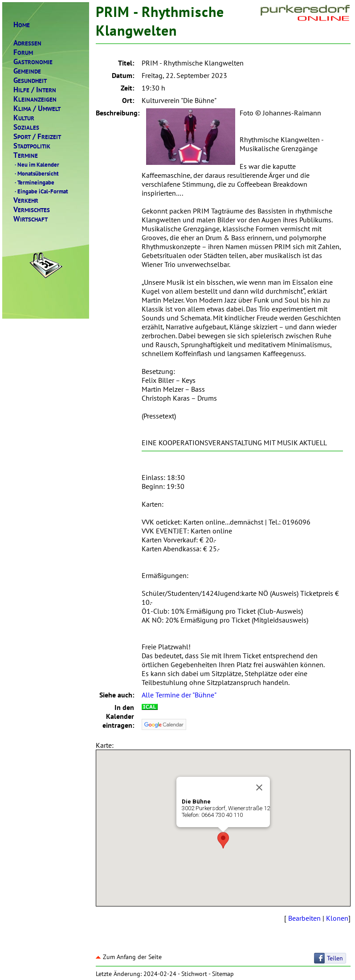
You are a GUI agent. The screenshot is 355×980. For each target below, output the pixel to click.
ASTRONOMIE (33, 62)
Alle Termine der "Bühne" (179, 695)
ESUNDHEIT (30, 80)
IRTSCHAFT (31, 219)
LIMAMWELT (37, 109)
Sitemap (223, 974)
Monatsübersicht (36, 173)
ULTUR (24, 118)
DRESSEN (27, 43)
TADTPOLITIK (32, 146)
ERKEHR (26, 200)
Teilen (335, 958)
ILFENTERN (35, 90)
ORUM (23, 52)
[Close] (259, 787)
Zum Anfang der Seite (129, 957)
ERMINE (26, 155)
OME (22, 25)
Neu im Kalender (36, 164)
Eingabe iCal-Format (41, 191)
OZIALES (26, 127)
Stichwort (194, 974)
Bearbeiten (304, 918)
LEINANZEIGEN (35, 99)
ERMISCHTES (32, 210)
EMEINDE (27, 71)
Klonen (337, 918)
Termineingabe (34, 182)
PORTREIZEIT (37, 137)
